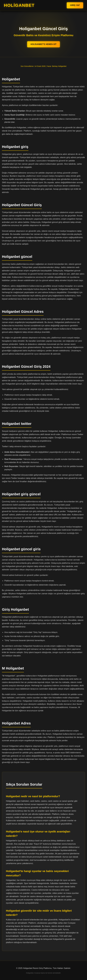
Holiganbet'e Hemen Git (44, 44)
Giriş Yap (75, 5)
